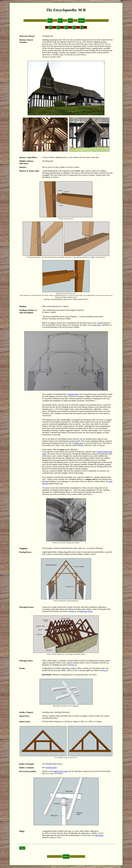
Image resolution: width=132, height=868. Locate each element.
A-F (50, 21)
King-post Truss (86, 611)
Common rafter (51, 768)
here (99, 325)
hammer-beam (73, 394)
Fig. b (73, 611)
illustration (99, 835)
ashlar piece (79, 443)
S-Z (70, 21)
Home (81, 21)
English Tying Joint (60, 771)
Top (22, 848)
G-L (60, 21)
